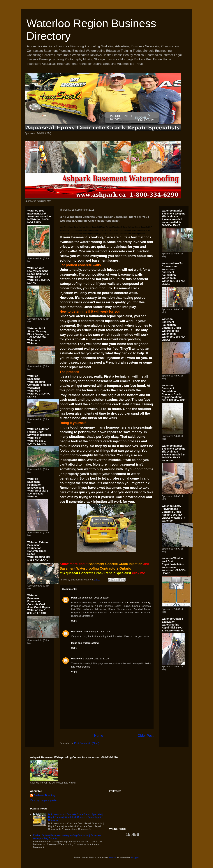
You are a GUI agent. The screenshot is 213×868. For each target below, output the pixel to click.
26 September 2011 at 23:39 (93, 598)
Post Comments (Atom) (87, 743)
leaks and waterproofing (85, 643)
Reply (74, 621)
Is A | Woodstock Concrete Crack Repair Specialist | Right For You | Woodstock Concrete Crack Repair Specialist (76, 817)
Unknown (77, 632)
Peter (74, 598)
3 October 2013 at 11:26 (96, 659)
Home (99, 736)
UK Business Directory (138, 602)
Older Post (146, 736)
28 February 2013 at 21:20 (97, 632)
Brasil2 (112, 857)
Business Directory (45, 795)
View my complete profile (43, 800)
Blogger (135, 857)
